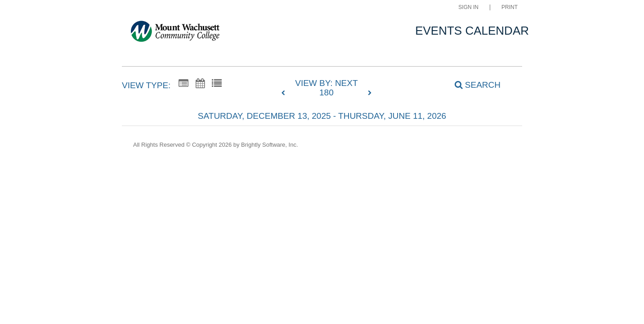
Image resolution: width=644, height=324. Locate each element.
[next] (370, 93)
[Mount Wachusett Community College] (175, 33)
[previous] (286, 93)
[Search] (473, 85)
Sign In (468, 7)
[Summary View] (183, 84)
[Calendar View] (200, 84)
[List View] (217, 84)
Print (510, 7)
